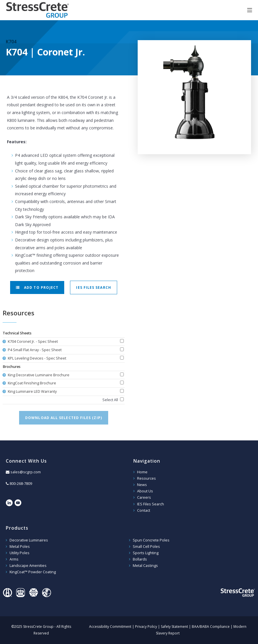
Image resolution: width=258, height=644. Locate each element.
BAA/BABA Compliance (211, 627)
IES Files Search (93, 287)
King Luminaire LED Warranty (32, 391)
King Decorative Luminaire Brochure (38, 375)
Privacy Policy (146, 627)
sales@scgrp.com (26, 472)
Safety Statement (174, 627)
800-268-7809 (21, 484)
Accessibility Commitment (110, 627)
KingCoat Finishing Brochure (32, 383)
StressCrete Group (38, 10)
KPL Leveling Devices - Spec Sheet (37, 358)
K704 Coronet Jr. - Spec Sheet (32, 341)
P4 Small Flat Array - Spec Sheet (34, 350)
